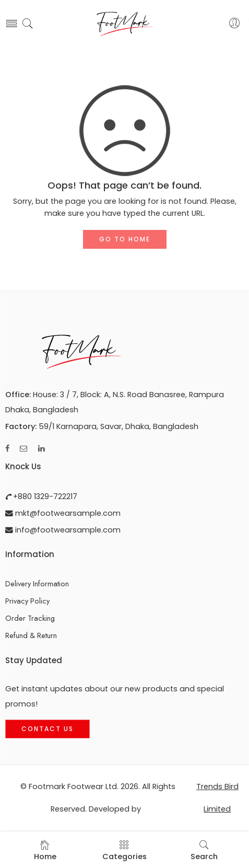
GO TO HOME (125, 239)
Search (204, 850)
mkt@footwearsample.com (67, 513)
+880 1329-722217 (44, 496)
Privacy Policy (27, 601)
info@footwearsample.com (67, 530)
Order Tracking (30, 618)
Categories (124, 850)
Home (45, 850)
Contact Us (48, 729)
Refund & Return (31, 635)
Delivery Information (37, 583)
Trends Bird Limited (217, 798)
